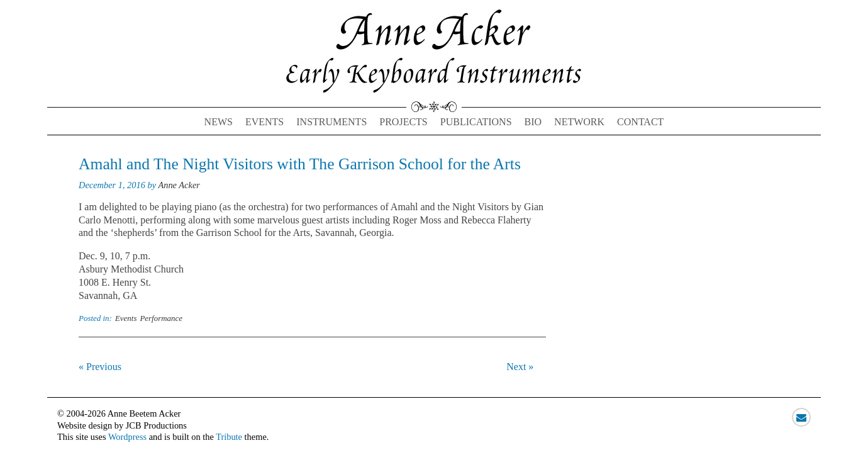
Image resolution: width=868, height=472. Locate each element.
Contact (640, 122)
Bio (533, 122)
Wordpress (127, 437)
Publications (476, 122)
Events (264, 122)
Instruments (331, 122)
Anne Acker (179, 185)
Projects (403, 122)
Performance (161, 318)
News (219, 122)
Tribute (229, 437)
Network (579, 122)
